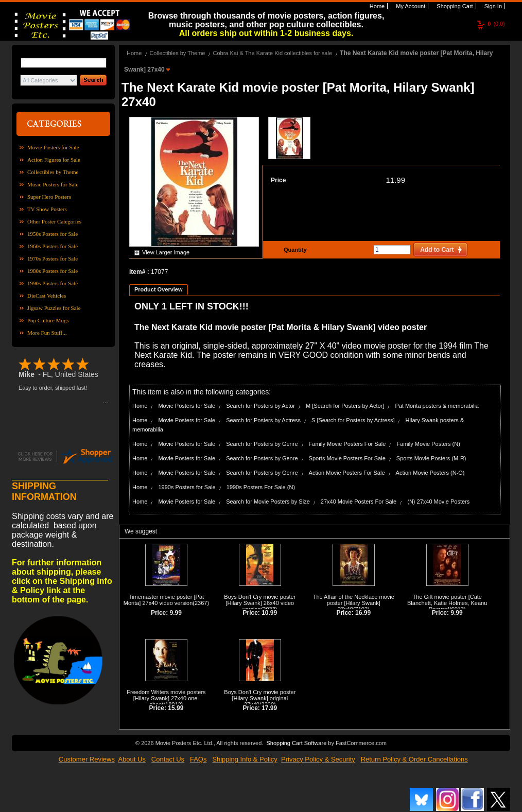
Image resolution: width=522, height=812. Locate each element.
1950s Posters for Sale (53, 234)
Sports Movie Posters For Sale (347, 458)
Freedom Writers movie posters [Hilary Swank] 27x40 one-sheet (166, 698)
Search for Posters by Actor (260, 406)
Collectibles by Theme (53, 172)
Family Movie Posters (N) (428, 444)
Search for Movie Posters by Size (268, 502)
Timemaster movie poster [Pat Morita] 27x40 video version (164, 600)
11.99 (395, 180)
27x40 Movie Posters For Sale (359, 502)
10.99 (269, 613)
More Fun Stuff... (47, 333)
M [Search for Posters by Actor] (345, 406)
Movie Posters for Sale (53, 147)
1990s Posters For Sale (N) (261, 487)
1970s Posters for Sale (53, 258)
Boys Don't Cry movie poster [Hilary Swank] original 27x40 (260, 698)
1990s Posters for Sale (53, 283)
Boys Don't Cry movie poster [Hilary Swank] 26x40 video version (260, 603)
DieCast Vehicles (47, 296)
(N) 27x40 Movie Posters (438, 502)
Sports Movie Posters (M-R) (431, 458)
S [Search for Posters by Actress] (353, 420)
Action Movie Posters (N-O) (430, 473)
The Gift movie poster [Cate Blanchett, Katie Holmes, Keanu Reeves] (447, 603)
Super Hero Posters (49, 197)
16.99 (363, 613)
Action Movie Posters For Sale (347, 473)
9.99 (176, 613)
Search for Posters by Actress (263, 420)
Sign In (492, 6)
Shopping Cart (454, 6)
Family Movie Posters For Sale (347, 444)
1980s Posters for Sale (53, 271)
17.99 (269, 708)
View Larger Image (166, 252)
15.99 (176, 708)
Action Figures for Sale (54, 160)
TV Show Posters (47, 209)
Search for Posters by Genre (262, 444)
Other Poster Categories (54, 221)
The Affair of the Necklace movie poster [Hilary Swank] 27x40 (354, 603)
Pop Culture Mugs (48, 320)
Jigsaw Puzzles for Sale (54, 308)
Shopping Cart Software (296, 743)
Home (376, 6)
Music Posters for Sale (53, 184)
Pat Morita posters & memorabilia (437, 406)
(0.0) (496, 24)
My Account (410, 6)
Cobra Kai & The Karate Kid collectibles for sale (272, 53)
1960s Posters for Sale (53, 246)
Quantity (294, 250)
